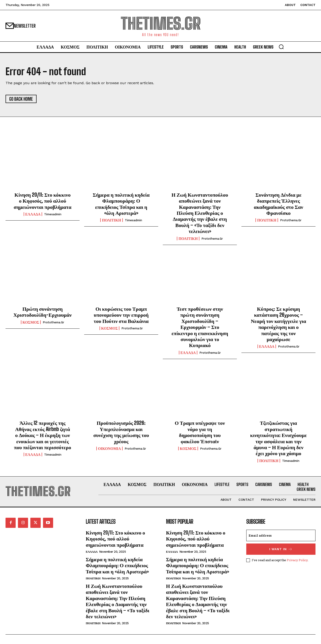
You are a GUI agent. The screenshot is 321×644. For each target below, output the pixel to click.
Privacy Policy (297, 560)
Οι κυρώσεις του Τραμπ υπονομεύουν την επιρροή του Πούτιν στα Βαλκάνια (121, 315)
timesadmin (53, 214)
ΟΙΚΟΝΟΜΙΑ (109, 448)
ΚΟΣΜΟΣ (31, 322)
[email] (281, 535)
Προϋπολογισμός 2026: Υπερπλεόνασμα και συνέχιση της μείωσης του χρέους (121, 432)
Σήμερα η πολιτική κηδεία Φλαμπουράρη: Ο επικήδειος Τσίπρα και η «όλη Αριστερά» (121, 204)
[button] (281, 47)
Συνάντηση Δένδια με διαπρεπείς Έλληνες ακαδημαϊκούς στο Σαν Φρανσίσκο (279, 204)
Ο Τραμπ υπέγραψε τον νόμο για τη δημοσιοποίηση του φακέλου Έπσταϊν (200, 432)
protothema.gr (212, 239)
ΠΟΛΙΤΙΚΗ (111, 220)
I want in (281, 549)
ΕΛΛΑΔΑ (33, 214)
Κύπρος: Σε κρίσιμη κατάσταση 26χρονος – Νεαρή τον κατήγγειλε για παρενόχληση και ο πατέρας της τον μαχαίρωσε (279, 324)
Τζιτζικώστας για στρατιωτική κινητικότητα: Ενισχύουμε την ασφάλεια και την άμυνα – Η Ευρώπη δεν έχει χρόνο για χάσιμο (278, 438)
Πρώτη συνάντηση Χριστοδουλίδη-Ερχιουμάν (42, 312)
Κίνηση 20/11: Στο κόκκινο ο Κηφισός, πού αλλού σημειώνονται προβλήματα (42, 201)
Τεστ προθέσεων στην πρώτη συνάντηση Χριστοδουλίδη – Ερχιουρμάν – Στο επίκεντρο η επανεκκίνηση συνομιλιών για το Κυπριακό (200, 327)
